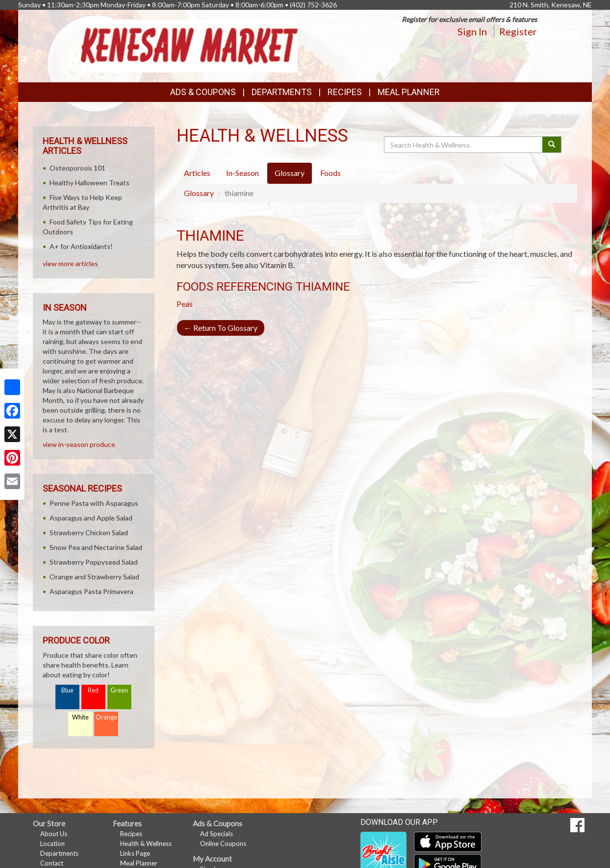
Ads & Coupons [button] (203, 92)
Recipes (345, 92)
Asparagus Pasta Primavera (91, 591)
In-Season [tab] (242, 173)
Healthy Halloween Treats (89, 183)
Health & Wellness (146, 843)
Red (93, 690)
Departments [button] (282, 92)
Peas (185, 304)
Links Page (135, 853)
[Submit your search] (552, 145)
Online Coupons (223, 843)
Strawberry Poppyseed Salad (94, 562)
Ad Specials (216, 834)
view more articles (70, 263)
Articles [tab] (197, 173)
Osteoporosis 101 (77, 168)
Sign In (472, 31)
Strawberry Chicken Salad (89, 533)
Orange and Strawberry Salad (94, 577)
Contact (52, 863)
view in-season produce (79, 444)
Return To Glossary (221, 328)
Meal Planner (409, 92)
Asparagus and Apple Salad (91, 518)
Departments (59, 853)
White (80, 717)
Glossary (199, 193)
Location (52, 843)
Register (518, 31)
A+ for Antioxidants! (81, 246)
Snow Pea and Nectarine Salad (96, 547)
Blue (67, 690)
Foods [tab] (330, 173)
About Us (54, 834)
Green (119, 690)
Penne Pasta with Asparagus (94, 503)
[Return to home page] (190, 45)
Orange (106, 717)
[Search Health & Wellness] (464, 145)
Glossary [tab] (290, 173)
